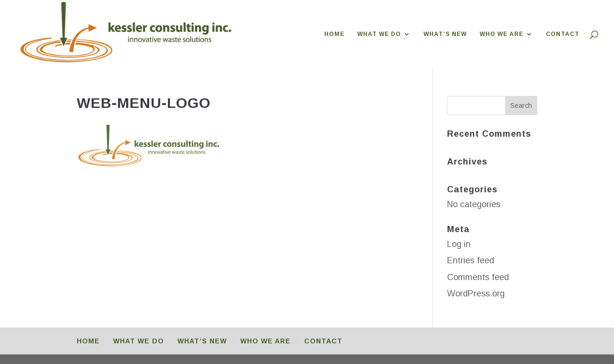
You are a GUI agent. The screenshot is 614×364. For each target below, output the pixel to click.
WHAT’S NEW (445, 34)
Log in (459, 244)
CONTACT (563, 34)
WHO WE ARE (502, 34)
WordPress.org (476, 294)
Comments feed (478, 277)
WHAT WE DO (379, 34)
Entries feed (471, 260)
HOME (334, 34)
